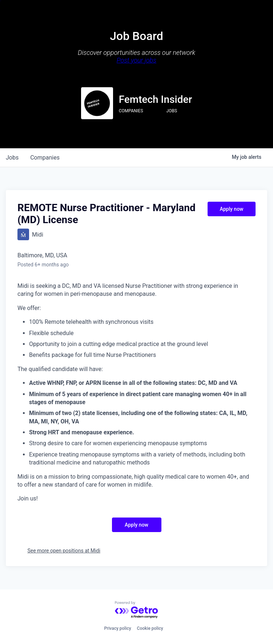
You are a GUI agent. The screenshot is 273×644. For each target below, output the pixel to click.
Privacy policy (117, 628)
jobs (12, 158)
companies (45, 158)
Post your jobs (136, 60)
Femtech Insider (156, 99)
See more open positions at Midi (64, 551)
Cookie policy (150, 628)
